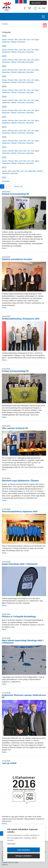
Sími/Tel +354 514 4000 (10, 862)
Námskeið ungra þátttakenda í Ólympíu (20, 481)
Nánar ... (5, 248)
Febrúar (11, 40)
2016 (4, 127)
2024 (4, 46)
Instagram (35, 8)
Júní (29, 40)
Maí (25, 40)
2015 (4, 137)
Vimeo (30, 8)
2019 (4, 97)
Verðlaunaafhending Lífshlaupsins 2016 (21, 319)
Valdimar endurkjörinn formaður (17, 259)
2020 (4, 87)
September (6, 42)
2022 (4, 66)
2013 (4, 157)
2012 (4, 167)
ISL (40, 8)
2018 (4, 107)
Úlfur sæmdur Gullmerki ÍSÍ (15, 428)
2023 (4, 56)
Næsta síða (18, 186)
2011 (4, 178)
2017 (4, 117)
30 (45, 26)
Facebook (24, 8)
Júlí (32, 40)
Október (14, 42)
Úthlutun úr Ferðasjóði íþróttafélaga (19, 617)
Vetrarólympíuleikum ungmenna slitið (20, 511)
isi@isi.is (5, 865)
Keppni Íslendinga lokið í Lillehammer (20, 564)
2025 (4, 36)
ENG (44, 8)
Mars (16, 40)
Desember (30, 52)
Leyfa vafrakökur (23, 850)
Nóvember (21, 42)
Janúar (4, 40)
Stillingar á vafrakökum (24, 856)
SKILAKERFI (36, 3)
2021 (4, 76)
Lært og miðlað (9, 763)
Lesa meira (11, 844)
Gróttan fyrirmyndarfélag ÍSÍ (15, 371)
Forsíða (5, 24)
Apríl (21, 40)
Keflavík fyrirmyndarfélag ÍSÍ (15, 194)
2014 (4, 147)
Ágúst (37, 40)
